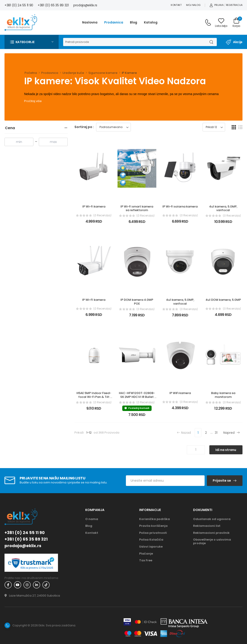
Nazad (184, 433)
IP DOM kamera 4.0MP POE (137, 302)
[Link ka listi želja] (221, 23)
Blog (134, 22)
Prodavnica (114, 22)
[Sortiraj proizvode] (113, 127)
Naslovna (90, 22)
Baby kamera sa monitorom (224, 395)
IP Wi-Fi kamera (94, 206)
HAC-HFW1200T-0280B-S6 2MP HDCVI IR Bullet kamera (137, 397)
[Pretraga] (134, 42)
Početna (31, 73)
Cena (10, 128)
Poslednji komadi (137, 408)
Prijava (217, 5)
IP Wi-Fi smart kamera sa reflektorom (137, 208)
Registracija (234, 5)
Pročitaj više (33, 101)
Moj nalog (193, 5)
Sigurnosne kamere (103, 73)
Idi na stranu (226, 450)
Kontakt (176, 5)
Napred (232, 433)
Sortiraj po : (84, 127)
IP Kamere (129, 73)
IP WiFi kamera (180, 393)
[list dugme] (240, 127)
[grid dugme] (234, 127)
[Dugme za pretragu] (211, 42)
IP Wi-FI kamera (94, 300)
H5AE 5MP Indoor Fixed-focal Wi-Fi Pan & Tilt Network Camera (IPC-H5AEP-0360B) (94, 399)
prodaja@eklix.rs (85, 5)
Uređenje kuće (73, 73)
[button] (32, 42)
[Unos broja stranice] (196, 450)
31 (216, 433)
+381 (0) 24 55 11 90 (19, 5)
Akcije (234, 42)
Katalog (151, 22)
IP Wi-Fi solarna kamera (180, 206)
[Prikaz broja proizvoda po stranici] (214, 127)
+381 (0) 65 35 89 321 (53, 5)
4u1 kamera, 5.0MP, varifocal (224, 208)
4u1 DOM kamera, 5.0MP (223, 300)
